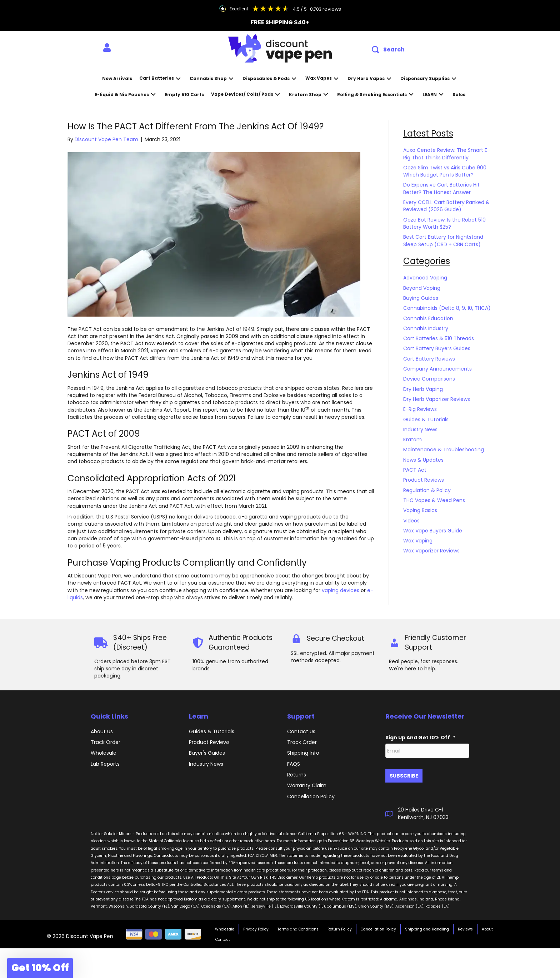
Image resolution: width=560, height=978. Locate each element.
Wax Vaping (418, 541)
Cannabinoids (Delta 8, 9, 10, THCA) (447, 308)
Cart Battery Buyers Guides (437, 348)
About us (102, 731)
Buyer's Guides (207, 753)
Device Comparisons (429, 379)
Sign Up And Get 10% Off (420, 738)
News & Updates (423, 460)
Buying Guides (421, 298)
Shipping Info (303, 753)
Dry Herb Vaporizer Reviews (437, 399)
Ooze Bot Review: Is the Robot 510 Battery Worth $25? (444, 223)
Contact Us (301, 731)
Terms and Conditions (298, 926)
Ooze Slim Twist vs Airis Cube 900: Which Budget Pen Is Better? (445, 171)
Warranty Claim (307, 785)
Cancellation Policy (378, 926)
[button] (388, 50)
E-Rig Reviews (420, 409)
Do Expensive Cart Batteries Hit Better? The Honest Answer (441, 188)
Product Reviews (424, 480)
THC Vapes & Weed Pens (434, 500)
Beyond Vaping (422, 288)
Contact (223, 937)
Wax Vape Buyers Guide (433, 531)
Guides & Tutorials (426, 420)
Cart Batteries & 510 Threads (439, 338)
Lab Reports (105, 764)
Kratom (412, 440)
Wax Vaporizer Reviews (431, 551)
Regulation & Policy (427, 490)
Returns (297, 775)
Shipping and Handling (427, 926)
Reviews (465, 926)
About (487, 926)
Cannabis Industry (426, 328)
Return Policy (340, 926)
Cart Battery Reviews (429, 359)
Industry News (420, 430)
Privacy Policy (256, 926)
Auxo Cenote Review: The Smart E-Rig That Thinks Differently (447, 154)
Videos (411, 521)
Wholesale (104, 753)
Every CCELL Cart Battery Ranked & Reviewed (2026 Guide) (446, 206)
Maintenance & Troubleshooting (444, 450)
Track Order (106, 742)
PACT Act (415, 470)
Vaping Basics (420, 510)
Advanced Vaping (425, 278)
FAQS (294, 764)
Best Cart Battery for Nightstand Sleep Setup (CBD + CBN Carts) (443, 240)
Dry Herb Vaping (423, 389)
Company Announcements (437, 369)
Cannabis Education (428, 318)
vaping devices (341, 590)
